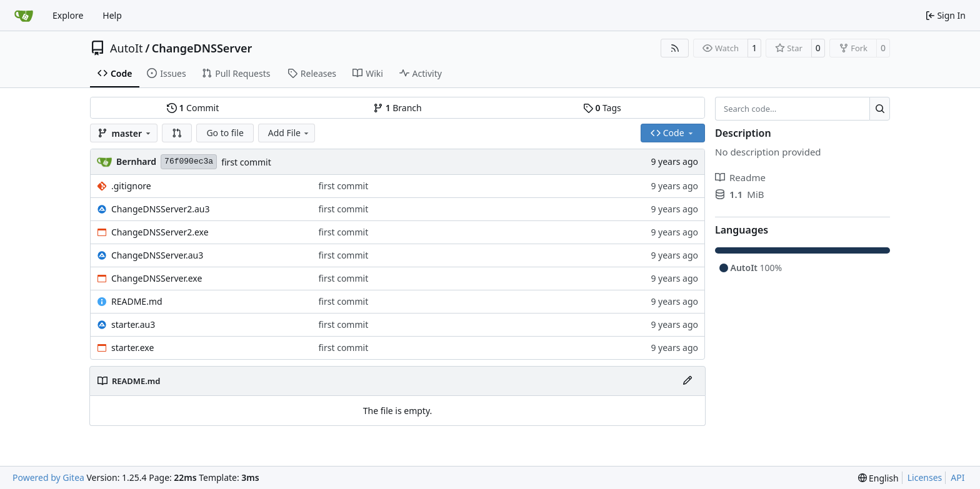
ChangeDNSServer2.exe (160, 232)
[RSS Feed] (675, 48)
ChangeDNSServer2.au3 (161, 209)
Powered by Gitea (48, 477)
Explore (68, 15)
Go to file (225, 133)
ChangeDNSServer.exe (157, 278)
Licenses (925, 477)
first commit (246, 162)
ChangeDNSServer (202, 48)
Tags (602, 108)
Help (112, 15)
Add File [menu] (289, 133)
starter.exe (132, 348)
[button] (177, 133)
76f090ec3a (189, 161)
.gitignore (131, 186)
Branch (397, 108)
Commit (193, 108)
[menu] (878, 478)
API (957, 477)
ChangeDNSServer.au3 (157, 255)
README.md (137, 301)
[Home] (24, 16)
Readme (740, 177)
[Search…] (880, 109)
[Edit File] (687, 381)
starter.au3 (133, 324)
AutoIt (127, 48)
